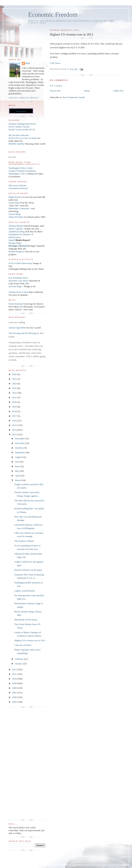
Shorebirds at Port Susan (26, 620)
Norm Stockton (16, 304)
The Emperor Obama (24, 541)
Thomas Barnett (16, 226)
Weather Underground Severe (22, 124)
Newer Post (55, 91)
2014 (15, 430)
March (18, 480)
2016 (15, 421)
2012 (15, 669)
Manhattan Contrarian (19, 208)
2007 (15, 693)
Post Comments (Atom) (74, 97)
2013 (15, 434)
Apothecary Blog (17, 232)
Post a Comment (56, 86)
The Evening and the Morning (23, 333)
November (20, 443)
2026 (15, 374)
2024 (15, 384)
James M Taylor (16, 217)
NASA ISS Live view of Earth (23, 138)
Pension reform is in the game (28, 570)
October (19, 448)
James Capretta (16, 229)
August (19, 457)
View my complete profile (24, 98)
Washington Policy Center (21, 168)
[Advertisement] (23, 764)
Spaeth (12, 240)
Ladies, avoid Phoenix (25, 591)
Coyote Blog (14, 214)
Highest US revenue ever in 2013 (30, 640)
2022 (15, 393)
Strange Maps (15, 243)
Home (87, 91)
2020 (15, 402)
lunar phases (21, 111)
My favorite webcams (19, 135)
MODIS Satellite (16, 144)
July (17, 462)
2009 (15, 683)
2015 (15, 425)
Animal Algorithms (18, 328)
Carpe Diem (14, 203)
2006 (15, 697)
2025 (15, 379)
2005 (15, 702)
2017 (15, 416)
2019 (15, 407)
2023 (15, 388)
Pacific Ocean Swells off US (22, 130)
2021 (15, 397)
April (18, 476)
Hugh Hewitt (15, 197)
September (20, 452)
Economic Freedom (53, 15)
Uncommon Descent (18, 188)
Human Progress (16, 251)
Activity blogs (15, 286)
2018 (15, 411)
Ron (28, 63)
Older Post (119, 91)
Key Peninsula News (18, 278)
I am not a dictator (23, 645)
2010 (15, 679)
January (19, 664)
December (20, 439)
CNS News (55, 63)
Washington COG (17, 174)
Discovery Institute (17, 185)
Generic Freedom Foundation (22, 171)
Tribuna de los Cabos (18, 292)
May (17, 471)
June (17, 466)
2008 (15, 688)
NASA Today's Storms (19, 127)
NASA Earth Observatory (21, 263)
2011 (15, 674)
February (19, 659)
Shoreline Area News (18, 281)
